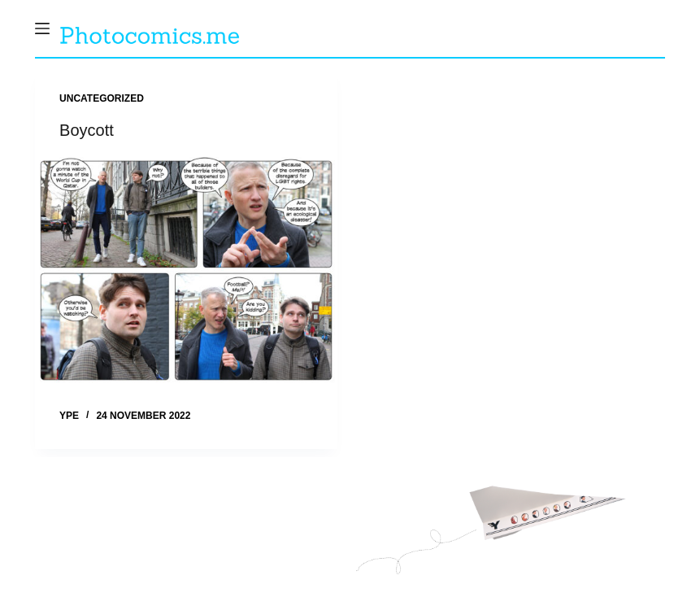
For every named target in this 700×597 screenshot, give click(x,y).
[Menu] (42, 28)
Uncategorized (102, 98)
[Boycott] (186, 270)
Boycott (87, 130)
